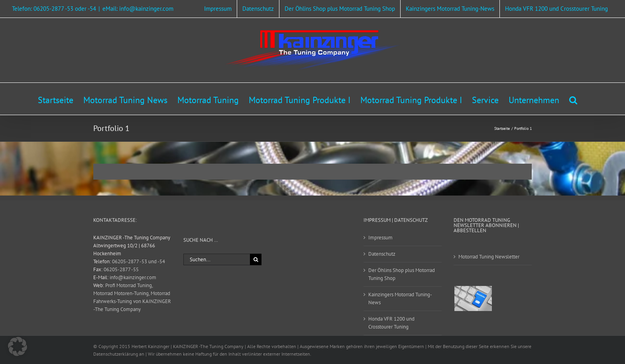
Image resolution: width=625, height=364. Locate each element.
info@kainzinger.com (133, 277)
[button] (573, 99)
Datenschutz (382, 254)
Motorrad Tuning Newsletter (489, 257)
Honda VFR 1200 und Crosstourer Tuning (391, 323)
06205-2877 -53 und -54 (139, 261)
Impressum (380, 238)
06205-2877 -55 (121, 269)
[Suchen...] (217, 259)
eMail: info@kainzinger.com (138, 9)
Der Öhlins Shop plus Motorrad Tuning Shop (402, 274)
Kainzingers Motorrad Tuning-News (400, 298)
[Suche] (256, 259)
